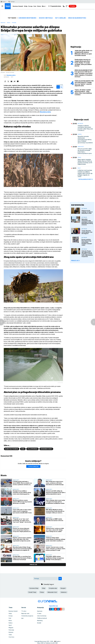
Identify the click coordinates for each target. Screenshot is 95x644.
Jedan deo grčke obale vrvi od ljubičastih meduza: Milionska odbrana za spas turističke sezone (83, 53)
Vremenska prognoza (27, 616)
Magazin (11, 628)
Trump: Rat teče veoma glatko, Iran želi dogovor (87, 232)
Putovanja (11, 630)
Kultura (11, 623)
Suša (23, 449)
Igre (22, 618)
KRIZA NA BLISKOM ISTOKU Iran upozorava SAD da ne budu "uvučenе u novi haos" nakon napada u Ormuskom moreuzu (84, 73)
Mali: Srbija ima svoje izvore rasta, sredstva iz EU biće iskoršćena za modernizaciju (55, 483)
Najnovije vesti (25, 613)
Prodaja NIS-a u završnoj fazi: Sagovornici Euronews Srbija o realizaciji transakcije (22, 558)
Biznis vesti (16, 480)
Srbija (26, 6)
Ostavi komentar (33, 466)
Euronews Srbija (34, 588)
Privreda (14, 23)
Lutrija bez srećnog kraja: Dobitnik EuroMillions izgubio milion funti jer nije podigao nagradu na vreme (85, 173)
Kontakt (39, 623)
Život (79, 168)
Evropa (30, 6)
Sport (10, 625)
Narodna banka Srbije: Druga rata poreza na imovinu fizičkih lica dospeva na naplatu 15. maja (22, 549)
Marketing (40, 621)
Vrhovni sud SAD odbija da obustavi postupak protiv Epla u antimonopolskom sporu (56, 492)
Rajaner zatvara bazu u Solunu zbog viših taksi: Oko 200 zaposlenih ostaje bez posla (22, 539)
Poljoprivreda (32, 449)
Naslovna (3, 23)
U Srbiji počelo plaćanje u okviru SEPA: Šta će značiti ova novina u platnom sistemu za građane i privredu (22, 483)
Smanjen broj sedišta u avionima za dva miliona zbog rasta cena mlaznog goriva (22, 492)
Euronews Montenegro (27, 18)
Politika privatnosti (42, 618)
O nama (39, 613)
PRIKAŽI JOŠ (76, 261)
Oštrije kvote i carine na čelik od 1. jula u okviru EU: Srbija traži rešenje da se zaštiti (55, 530)
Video (10, 635)
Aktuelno (80, 123)
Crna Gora (11, 637)
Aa (58, 87)
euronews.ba (78, 205)
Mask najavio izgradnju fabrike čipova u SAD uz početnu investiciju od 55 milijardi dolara (85, 162)
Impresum (40, 611)
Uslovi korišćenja (42, 616)
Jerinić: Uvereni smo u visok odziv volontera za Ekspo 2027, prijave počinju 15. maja (56, 549)
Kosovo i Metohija (46, 18)
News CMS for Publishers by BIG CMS (47, 643)
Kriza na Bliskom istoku (77, 18)
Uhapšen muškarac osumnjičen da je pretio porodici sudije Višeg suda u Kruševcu (85, 128)
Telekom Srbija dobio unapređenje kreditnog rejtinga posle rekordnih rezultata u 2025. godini (55, 539)
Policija (42, 592)
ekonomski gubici (46, 449)
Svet (35, 6)
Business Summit (18, 6)
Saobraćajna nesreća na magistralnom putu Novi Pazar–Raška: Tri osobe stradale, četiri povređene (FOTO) (83, 63)
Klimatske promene (12, 449)
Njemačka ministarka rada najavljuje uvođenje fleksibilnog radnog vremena (87, 222)
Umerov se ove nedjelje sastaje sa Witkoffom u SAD (87, 212)
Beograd (63, 588)
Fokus (79, 157)
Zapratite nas (54, 606)
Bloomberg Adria (11, 75)
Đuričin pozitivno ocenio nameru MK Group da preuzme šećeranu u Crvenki (22, 502)
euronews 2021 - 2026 (47, 641)
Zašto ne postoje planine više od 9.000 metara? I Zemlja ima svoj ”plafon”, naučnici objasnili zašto (84, 83)
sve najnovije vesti (86, 179)
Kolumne (11, 632)
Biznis (39, 6)
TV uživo (24, 611)
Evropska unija (53, 588)
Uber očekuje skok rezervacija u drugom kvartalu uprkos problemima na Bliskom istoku (55, 502)
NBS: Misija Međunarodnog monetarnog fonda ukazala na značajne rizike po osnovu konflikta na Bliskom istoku (55, 511)
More (44, 6)
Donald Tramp (32, 592)
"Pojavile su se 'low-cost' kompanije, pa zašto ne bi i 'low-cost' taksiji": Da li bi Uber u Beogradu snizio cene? (22, 521)
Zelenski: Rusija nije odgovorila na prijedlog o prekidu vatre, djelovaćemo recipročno (87, 254)
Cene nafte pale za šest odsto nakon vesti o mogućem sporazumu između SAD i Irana (22, 511)
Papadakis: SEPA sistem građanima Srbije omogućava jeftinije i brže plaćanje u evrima (55, 558)
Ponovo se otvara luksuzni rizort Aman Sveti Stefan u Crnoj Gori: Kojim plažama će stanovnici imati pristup (22, 530)
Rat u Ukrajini (60, 18)
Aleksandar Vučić (52, 592)
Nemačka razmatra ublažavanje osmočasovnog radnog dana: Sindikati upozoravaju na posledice (85, 140)
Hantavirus (64, 592)
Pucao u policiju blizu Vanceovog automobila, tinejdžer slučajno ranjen (87, 242)
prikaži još (33, 565)
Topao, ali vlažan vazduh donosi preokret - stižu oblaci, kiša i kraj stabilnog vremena (83, 92)
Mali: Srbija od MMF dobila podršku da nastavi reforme (55, 520)
